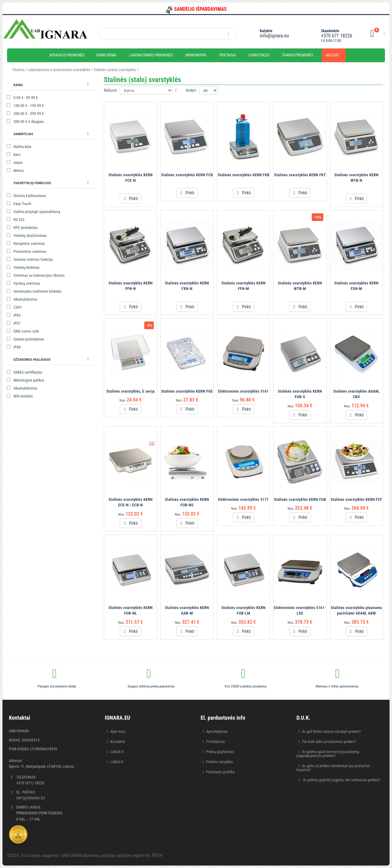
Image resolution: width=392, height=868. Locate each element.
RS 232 (19, 220)
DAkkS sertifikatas (28, 372)
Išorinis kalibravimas (30, 196)
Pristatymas (215, 742)
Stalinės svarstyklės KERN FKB (243, 175)
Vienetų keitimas (26, 267)
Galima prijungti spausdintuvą (37, 212)
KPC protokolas (26, 228)
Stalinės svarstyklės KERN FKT (300, 175)
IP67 (17, 323)
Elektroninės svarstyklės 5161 (243, 391)
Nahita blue (22, 147)
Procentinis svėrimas (30, 251)
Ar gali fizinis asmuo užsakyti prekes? (331, 731)
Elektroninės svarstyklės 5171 (243, 499)
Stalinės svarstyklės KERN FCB (187, 175)
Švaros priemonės (298, 55)
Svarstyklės (259, 55)
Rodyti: (191, 90)
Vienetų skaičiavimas (30, 236)
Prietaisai (227, 55)
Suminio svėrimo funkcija (33, 259)
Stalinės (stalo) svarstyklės (115, 70)
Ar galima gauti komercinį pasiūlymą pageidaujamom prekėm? (328, 754)
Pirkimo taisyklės (220, 762)
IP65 (17, 315)
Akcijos (332, 55)
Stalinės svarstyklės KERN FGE (187, 391)
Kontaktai (118, 742)
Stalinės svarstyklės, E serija (130, 391)
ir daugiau (29, 122)
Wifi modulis (23, 396)
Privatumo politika (220, 772)
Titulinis (18, 70)
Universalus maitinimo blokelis (38, 291)
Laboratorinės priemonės (151, 55)
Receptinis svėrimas (29, 244)
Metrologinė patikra (29, 380)
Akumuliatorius (25, 299)
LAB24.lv (117, 752)
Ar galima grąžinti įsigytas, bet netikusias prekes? (341, 780)
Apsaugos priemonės (67, 55)
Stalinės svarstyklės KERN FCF (356, 499)
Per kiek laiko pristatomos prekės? (329, 742)
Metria (19, 171)
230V (18, 307)
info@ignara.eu (274, 36)
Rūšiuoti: (111, 90)
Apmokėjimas (217, 731)
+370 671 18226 (337, 36)
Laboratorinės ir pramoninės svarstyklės (59, 70)
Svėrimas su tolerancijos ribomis (39, 275)
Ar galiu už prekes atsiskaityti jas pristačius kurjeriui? (333, 768)
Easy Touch (22, 204)
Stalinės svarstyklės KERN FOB (300, 499)
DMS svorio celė (26, 331)
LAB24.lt (117, 762)
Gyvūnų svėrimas (27, 283)
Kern (17, 155)
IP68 (17, 347)
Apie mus (118, 731)
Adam (18, 163)
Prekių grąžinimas (220, 752)
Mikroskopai (196, 55)
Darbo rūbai (106, 55)
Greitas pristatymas (29, 339)
